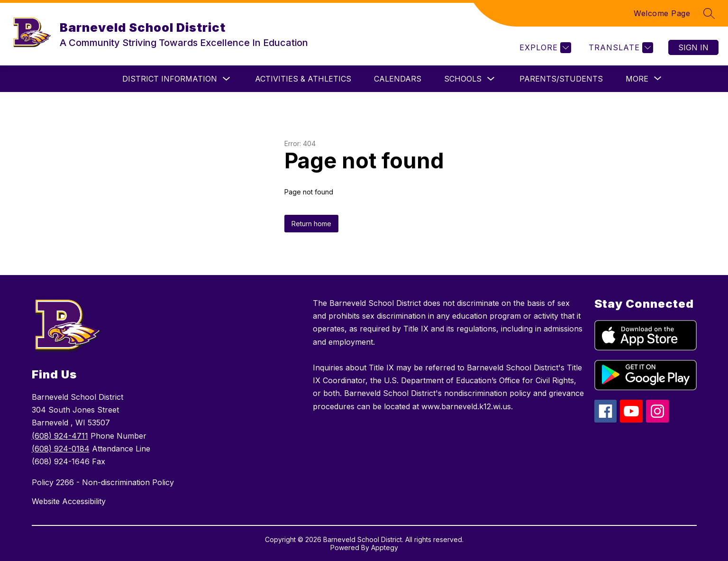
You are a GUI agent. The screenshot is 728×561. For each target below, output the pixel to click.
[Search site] (709, 13)
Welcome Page (662, 13)
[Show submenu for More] (637, 79)
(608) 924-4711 (60, 436)
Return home (311, 224)
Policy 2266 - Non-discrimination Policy (103, 482)
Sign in (693, 47)
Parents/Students (561, 79)
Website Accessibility (69, 501)
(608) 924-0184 (61, 449)
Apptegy (385, 547)
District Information (170, 79)
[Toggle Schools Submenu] (491, 79)
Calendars (398, 79)
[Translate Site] (620, 48)
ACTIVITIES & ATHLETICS (303, 79)
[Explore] (544, 48)
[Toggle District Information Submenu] (227, 79)
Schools (463, 79)
